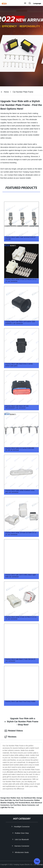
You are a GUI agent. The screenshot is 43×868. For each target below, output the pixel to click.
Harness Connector (22, 846)
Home (6, 92)
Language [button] (37, 3)
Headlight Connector (22, 827)
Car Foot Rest (15, 805)
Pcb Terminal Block (23, 803)
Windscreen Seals (22, 852)
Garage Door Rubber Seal (10, 798)
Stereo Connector (28, 805)
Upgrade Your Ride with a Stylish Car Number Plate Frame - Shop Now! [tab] (21, 722)
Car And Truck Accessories (23, 800)
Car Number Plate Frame (23, 92)
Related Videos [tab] (14, 731)
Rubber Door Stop (22, 833)
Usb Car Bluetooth (22, 839)
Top (37, 861)
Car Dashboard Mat (28, 798)
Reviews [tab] (10, 737)
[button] (25, 3)
